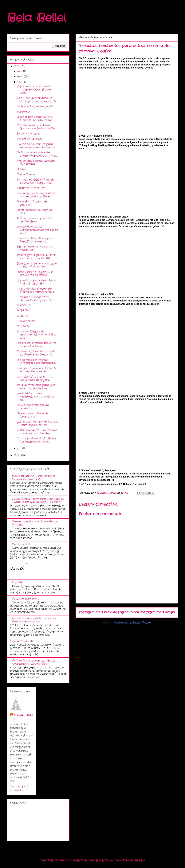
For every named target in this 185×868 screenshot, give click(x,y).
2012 (17, 66)
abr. (20, 71)
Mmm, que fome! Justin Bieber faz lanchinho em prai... (37, 440)
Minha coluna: (26, 321)
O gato (21, 169)
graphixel (108, 860)
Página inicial (128, 612)
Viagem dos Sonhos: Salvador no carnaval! (36, 162)
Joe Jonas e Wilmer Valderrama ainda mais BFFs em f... (37, 230)
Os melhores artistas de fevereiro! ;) (33, 415)
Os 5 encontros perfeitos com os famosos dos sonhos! (34, 620)
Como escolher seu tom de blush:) (35, 212)
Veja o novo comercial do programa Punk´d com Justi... (34, 90)
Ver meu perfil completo (20, 788)
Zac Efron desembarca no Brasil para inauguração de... (37, 100)
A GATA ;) (24, 311)
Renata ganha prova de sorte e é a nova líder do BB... (37, 257)
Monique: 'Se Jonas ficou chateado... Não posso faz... (35, 299)
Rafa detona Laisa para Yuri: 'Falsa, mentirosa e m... (36, 387)
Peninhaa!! (23, 112)
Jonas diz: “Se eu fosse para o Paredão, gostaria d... (37, 240)
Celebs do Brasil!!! (22, 641)
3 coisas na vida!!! (28, 134)
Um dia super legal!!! (30, 139)
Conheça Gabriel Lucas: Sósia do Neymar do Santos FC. (36, 353)
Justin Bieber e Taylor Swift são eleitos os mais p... (35, 274)
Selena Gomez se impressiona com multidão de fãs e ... (36, 195)
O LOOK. (17, 582)
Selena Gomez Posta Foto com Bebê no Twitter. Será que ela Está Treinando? (38, 500)
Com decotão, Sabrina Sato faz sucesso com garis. (35, 378)
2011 (17, 455)
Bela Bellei (36, 18)
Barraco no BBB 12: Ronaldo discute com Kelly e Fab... (36, 181)
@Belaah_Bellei (23, 717)
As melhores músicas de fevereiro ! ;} (33, 407)
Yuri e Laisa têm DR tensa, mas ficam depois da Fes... (37, 423)
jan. (20, 448)
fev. (20, 82)
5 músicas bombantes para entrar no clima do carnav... (36, 146)
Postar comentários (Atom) (132, 623)
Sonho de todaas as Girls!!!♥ (35, 106)
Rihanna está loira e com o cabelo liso (35, 248)
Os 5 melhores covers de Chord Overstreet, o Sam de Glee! (33, 662)
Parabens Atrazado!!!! (31, 188)
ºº (27, 564)
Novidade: (23, 326)
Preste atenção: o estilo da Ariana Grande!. (35, 523)
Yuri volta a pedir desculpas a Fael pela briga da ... (37, 282)
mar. (21, 77)
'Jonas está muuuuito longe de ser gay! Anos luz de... (37, 370)
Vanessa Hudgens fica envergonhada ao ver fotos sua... (36, 335)
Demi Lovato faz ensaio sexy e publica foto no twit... (37, 265)
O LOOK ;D (24, 305)
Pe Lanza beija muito (26, 599)
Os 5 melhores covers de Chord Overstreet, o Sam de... (37, 154)
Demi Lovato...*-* (22, 544)
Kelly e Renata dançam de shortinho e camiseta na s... (36, 290)
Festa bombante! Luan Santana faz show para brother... (37, 432)
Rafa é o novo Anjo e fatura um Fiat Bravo (36, 220)
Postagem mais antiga (157, 612)
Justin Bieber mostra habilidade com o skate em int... (36, 397)
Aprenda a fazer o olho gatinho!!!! (33, 203)
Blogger (140, 860)
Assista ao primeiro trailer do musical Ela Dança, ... (37, 345)
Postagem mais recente (98, 612)
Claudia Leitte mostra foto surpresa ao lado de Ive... (35, 118)
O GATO (22, 316)
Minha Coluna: (26, 174)
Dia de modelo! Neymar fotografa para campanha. (36, 361)
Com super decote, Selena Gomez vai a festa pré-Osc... (37, 127)
